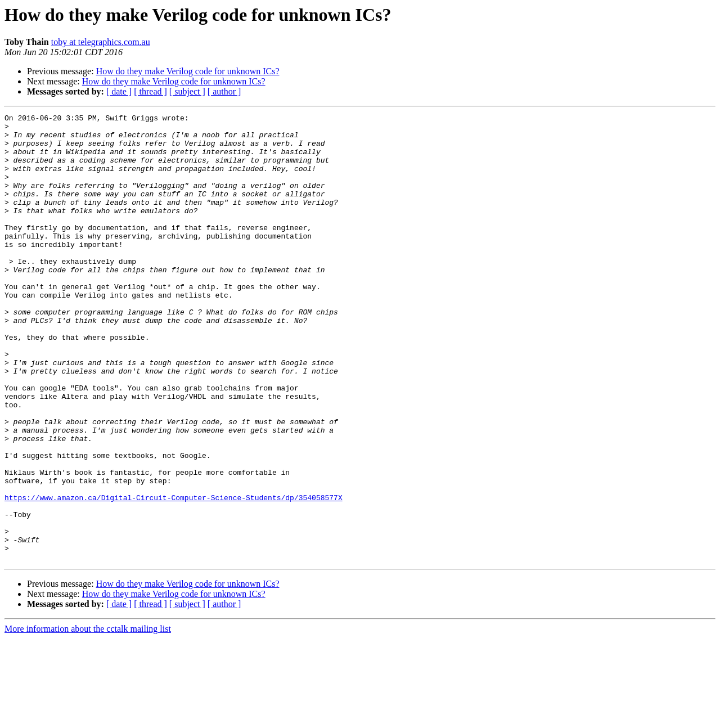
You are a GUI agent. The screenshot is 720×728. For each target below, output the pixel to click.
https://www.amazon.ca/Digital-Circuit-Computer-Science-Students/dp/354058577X (174, 575)
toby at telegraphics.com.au (101, 42)
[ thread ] (150, 91)
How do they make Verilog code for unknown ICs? (188, 71)
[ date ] (119, 91)
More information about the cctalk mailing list (88, 718)
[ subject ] (187, 91)
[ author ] (224, 91)
